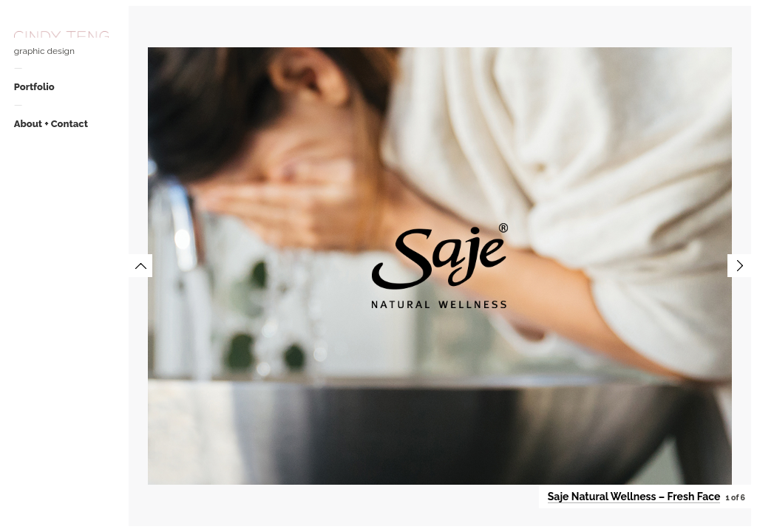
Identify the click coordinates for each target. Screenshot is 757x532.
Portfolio (34, 87)
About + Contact (51, 124)
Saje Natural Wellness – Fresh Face (634, 497)
